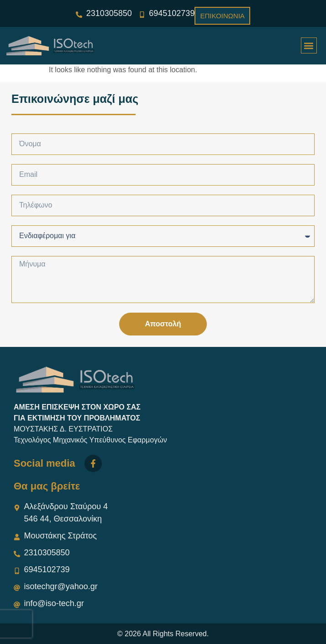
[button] (309, 45)
